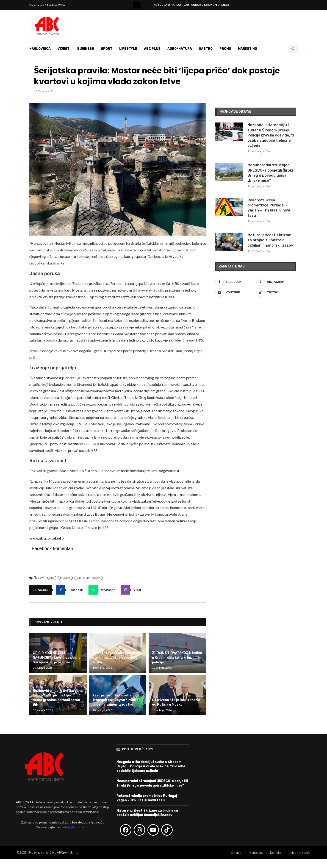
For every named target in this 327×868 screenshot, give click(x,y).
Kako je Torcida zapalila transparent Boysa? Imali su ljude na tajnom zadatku (116, 700)
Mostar (65, 578)
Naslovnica (40, 49)
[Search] (293, 49)
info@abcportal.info (76, 827)
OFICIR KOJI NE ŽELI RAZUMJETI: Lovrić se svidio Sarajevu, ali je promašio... (57, 658)
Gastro (206, 49)
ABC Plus (152, 49)
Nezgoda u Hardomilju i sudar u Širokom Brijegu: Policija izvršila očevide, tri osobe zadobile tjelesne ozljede (271, 135)
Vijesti (64, 49)
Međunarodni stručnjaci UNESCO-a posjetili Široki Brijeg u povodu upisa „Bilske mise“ (270, 173)
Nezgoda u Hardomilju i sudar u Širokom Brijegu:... (193, 5)
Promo (225, 49)
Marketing (248, 49)
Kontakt (276, 853)
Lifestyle (128, 49)
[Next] (202, 622)
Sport (107, 49)
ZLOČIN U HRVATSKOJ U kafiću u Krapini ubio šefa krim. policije (177, 658)
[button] (146, 5)
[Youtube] (235, 292)
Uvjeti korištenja (299, 853)
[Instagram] (276, 282)
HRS (52, 578)
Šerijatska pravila (89, 578)
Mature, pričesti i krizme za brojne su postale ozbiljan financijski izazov (270, 240)
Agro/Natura (180, 49)
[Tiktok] (276, 292)
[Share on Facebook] (71, 590)
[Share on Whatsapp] (104, 590)
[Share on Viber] (133, 590)
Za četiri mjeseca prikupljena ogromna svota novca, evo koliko (117, 658)
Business (86, 49)
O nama (236, 853)
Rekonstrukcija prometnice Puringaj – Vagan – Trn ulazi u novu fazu (269, 208)
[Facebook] (235, 282)
